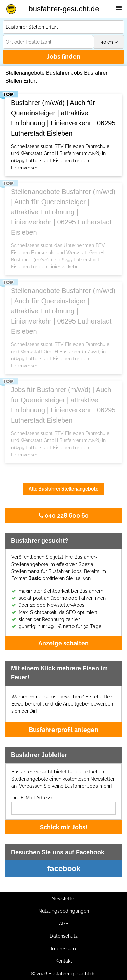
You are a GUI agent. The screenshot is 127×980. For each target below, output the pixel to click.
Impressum (63, 949)
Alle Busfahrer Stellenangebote (63, 489)
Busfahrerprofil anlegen (63, 730)
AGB (64, 924)
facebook (64, 868)
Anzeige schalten (63, 643)
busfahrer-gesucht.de (64, 9)
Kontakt (64, 961)
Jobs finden (63, 57)
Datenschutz (64, 936)
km (109, 42)
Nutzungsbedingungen (64, 911)
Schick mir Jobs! (64, 827)
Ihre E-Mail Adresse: (33, 798)
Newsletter (64, 899)
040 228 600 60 (64, 515)
